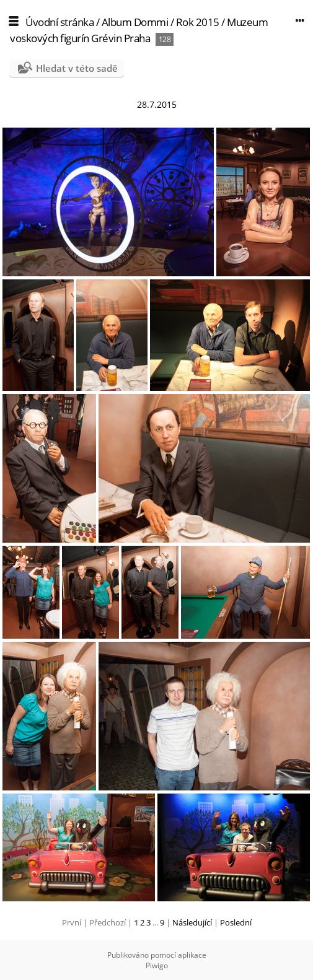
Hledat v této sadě (77, 68)
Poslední (236, 922)
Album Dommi (135, 22)
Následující (192, 922)
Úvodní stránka (60, 22)
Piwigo (157, 965)
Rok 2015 (198, 22)
